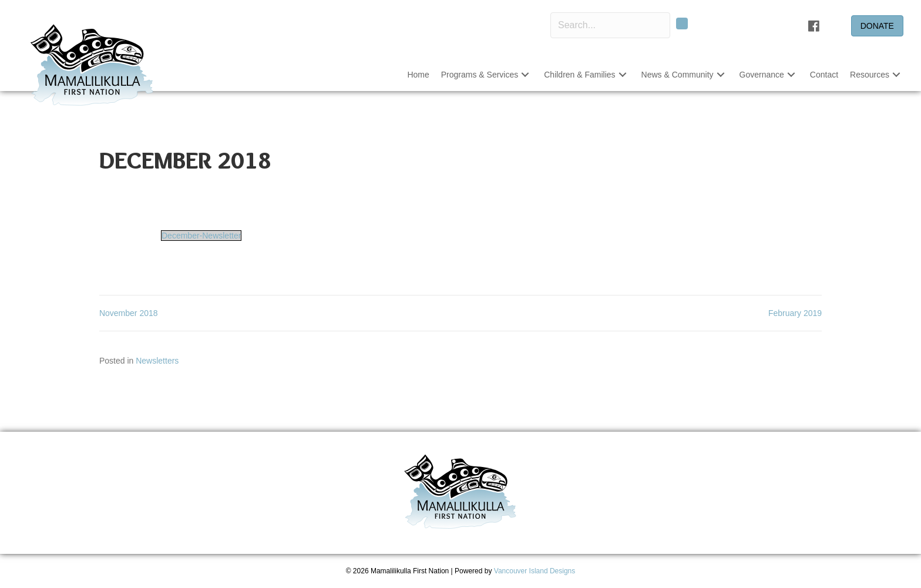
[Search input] (610, 25)
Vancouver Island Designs (535, 571)
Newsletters (157, 361)
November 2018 (129, 313)
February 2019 (795, 313)
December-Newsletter (201, 236)
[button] (682, 23)
